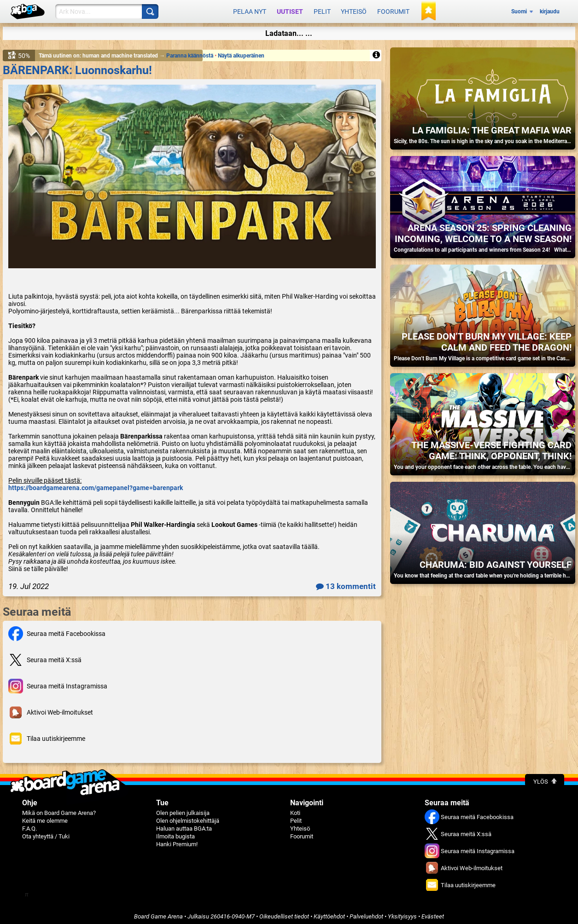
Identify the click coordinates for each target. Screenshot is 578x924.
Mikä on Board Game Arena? (59, 810)
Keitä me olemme (45, 817)
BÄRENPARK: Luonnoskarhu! (77, 67)
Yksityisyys (402, 913)
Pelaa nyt (250, 10)
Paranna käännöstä (190, 52)
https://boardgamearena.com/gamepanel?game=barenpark (96, 485)
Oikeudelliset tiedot (284, 913)
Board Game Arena (158, 913)
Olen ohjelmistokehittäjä (188, 817)
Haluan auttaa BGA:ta (184, 825)
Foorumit (393, 10)
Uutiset (290, 10)
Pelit (322, 10)
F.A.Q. (29, 825)
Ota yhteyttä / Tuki (46, 833)
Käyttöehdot (329, 913)
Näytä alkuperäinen (241, 52)
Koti (295, 810)
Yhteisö (354, 10)
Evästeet (433, 913)
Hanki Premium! (177, 841)
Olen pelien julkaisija (183, 810)
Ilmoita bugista (175, 833)
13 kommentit (346, 583)
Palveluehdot (366, 913)
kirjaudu (550, 10)
